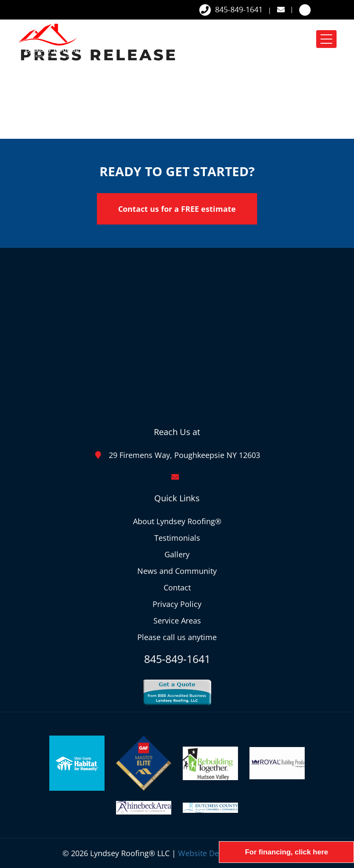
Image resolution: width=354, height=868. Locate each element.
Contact (177, 587)
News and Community (177, 571)
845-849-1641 (231, 10)
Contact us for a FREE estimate (177, 209)
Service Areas (177, 621)
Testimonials (177, 538)
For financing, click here (286, 852)
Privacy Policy (177, 604)
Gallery (177, 554)
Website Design (206, 853)
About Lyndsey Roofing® (177, 521)
